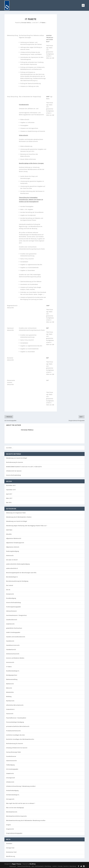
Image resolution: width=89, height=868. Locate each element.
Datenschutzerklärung (24, 866)
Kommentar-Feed (11, 852)
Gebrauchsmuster (11, 611)
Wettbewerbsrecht (12, 812)
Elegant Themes (17, 864)
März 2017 (9, 498)
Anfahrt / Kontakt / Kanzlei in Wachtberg (64, 866)
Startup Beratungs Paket (14, 752)
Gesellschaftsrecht (12, 620)
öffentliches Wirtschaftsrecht (15, 705)
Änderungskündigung (13, 551)
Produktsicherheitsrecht (13, 731)
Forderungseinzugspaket (14, 607)
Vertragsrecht (10, 799)
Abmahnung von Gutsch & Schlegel (17, 458)
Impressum (13, 866)
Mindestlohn (10, 692)
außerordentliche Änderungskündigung (18, 564)
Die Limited (10, 585)
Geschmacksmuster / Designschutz (16, 615)
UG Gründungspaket (12, 769)
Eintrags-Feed (10, 848)
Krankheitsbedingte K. (13, 671)
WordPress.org (11, 856)
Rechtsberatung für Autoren (15, 462)
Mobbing (9, 696)
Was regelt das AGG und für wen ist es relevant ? (21, 803)
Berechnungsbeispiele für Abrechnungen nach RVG (21, 573)
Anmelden (9, 843)
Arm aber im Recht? (12, 560)
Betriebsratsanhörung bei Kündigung (17, 581)
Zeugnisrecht (10, 829)
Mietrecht (9, 688)
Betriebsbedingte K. (12, 577)
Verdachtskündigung (12, 790)
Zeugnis (8, 825)
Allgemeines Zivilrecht (13, 547)
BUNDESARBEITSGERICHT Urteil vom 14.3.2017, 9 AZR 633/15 (24, 467)
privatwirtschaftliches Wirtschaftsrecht (18, 726)
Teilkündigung (10, 765)
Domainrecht (10, 594)
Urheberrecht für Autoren (14, 471)
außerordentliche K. (12, 568)
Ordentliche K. (10, 709)
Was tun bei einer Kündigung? (15, 808)
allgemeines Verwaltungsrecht (15, 543)
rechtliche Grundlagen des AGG (15, 735)
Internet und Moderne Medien (15, 658)
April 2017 (9, 494)
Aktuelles (9, 534)
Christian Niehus (26, 23)
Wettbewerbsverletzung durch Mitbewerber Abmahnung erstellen (26, 820)
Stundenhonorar (11, 756)
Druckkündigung (11, 598)
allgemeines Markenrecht (14, 538)
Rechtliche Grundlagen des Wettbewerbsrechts (20, 739)
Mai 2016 (9, 502)
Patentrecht (10, 714)
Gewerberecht (10, 624)
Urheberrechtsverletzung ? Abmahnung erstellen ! (21, 786)
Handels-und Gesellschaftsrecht (16, 637)
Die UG (8, 590)
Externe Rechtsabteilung (13, 475)
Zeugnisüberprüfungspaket (14, 833)
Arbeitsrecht (10, 555)
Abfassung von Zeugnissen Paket (16, 513)
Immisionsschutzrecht (13, 654)
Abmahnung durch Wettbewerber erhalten (19, 517)
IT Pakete (43, 23)
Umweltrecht (10, 773)
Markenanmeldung (12, 679)
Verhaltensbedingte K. (13, 795)
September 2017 (11, 490)
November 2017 (11, 485)
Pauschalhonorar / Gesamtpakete (16, 718)
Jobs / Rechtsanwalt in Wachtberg (41, 866)
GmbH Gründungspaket (13, 632)
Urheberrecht (10, 782)
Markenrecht (10, 684)
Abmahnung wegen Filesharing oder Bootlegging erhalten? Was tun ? (27, 526)
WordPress (33, 864)
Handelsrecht (10, 641)
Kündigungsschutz (12, 675)
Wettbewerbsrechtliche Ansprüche (16, 816)
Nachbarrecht (10, 701)
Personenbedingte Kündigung (15, 722)
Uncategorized (10, 778)
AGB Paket (9, 530)
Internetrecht (10, 662)
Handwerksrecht (11, 649)
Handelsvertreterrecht (13, 645)
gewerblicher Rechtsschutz (14, 628)
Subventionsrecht (11, 761)
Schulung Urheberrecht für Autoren (17, 748)
